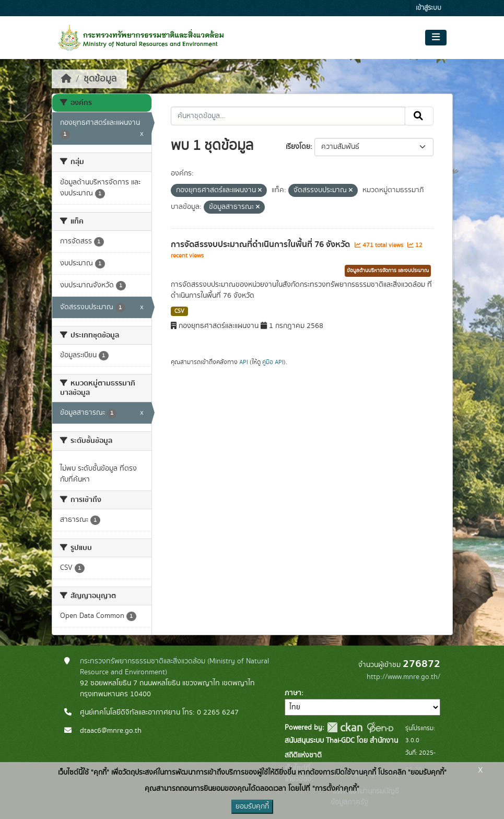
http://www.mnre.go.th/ (403, 677)
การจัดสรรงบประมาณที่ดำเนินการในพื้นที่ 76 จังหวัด (261, 244)
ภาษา (293, 693)
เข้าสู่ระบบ (429, 8)
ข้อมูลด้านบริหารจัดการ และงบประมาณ (388, 271)
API (244, 362)
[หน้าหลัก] (66, 79)
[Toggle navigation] (436, 38)
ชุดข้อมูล (100, 79)
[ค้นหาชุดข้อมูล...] (288, 116)
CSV (179, 311)
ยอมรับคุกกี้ (252, 806)
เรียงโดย (298, 147)
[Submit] (419, 116)
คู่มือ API (273, 362)
